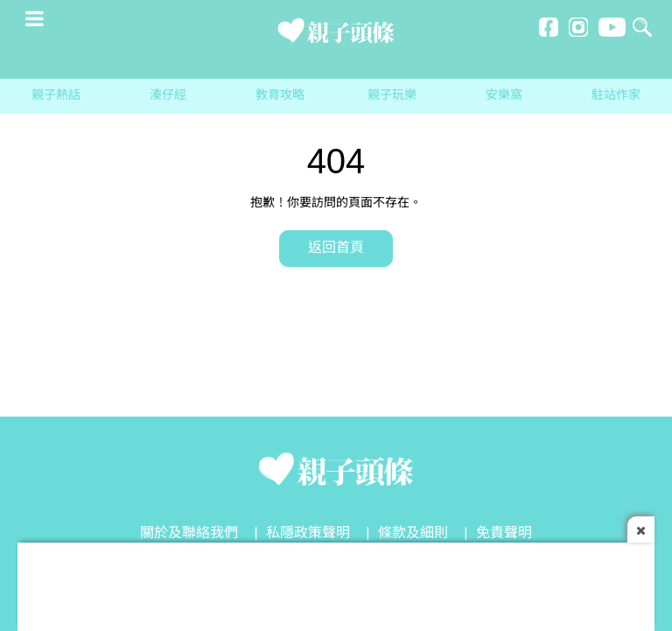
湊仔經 (168, 96)
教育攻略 (280, 96)
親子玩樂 (392, 96)
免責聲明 (504, 533)
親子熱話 (56, 96)
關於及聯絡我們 (189, 533)
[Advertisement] (336, 582)
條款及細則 (413, 533)
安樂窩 (504, 96)
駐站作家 (616, 96)
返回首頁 (336, 248)
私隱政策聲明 (308, 533)
